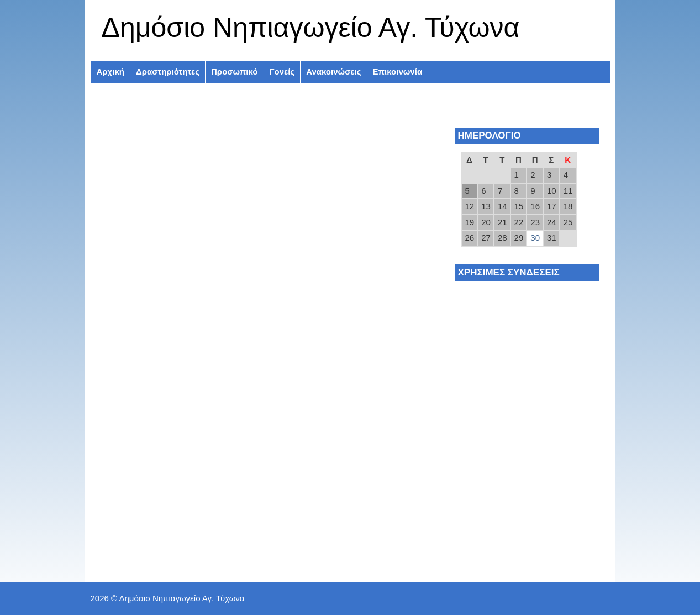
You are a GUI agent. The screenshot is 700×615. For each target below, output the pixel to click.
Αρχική (110, 71)
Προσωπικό (234, 71)
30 (535, 238)
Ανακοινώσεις (333, 71)
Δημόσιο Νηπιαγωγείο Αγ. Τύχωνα (311, 28)
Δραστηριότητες (168, 71)
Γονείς (282, 71)
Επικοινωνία (398, 71)
